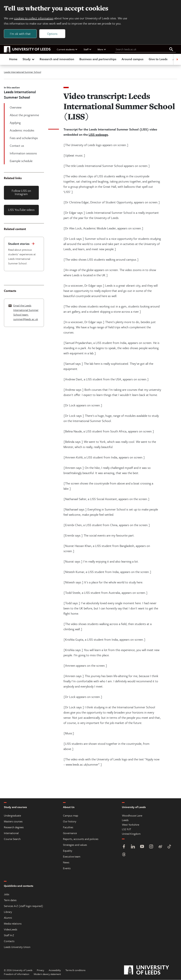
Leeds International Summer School (22, 72)
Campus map (71, 816)
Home (13, 59)
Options (52, 34)
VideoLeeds (11, 929)
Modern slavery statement (47, 974)
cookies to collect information (34, 18)
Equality (68, 851)
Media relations (13, 924)
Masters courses (13, 821)
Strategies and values (75, 845)
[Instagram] (151, 847)
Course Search (12, 839)
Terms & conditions (75, 970)
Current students (67, 49)
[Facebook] (124, 847)
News (66, 862)
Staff (88, 49)
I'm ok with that (20, 34)
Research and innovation (57, 59)
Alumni (8, 918)
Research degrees (14, 827)
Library (8, 912)
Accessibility (55, 970)
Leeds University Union (17, 947)
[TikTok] (169, 847)
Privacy (41, 970)
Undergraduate (12, 816)
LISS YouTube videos (21, 210)
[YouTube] (142, 847)
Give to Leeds (158, 59)
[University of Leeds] (151, 970)
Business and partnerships (98, 59)
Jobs (7, 894)
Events (67, 868)
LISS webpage (98, 135)
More (102, 49)
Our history (70, 821)
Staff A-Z (9, 935)
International (11, 833)
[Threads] (124, 855)
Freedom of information (17, 974)
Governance (70, 833)
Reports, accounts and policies (81, 839)
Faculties (68, 827)
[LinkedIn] (133, 847)
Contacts (9, 941)
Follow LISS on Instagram (21, 192)
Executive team (72, 857)
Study (29, 59)
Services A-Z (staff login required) (24, 906)
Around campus (133, 59)
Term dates (10, 900)
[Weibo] (160, 847)
